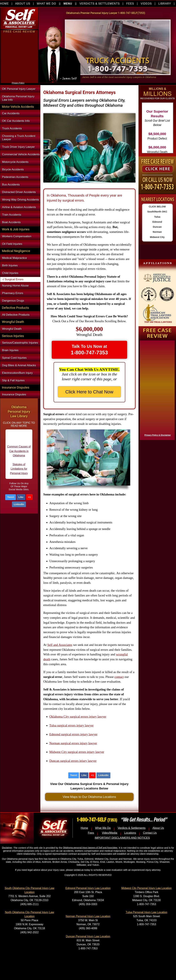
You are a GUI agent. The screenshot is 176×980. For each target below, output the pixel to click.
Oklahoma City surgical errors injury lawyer (78, 717)
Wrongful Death (12, 329)
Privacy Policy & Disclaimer (158, 435)
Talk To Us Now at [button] (89, 350)
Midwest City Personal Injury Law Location (147, 888)
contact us (79, 870)
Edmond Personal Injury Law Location (88, 888)
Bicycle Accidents (13, 169)
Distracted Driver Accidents (19, 192)
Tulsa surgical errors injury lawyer (72, 725)
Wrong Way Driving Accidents (21, 200)
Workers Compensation (17, 236)
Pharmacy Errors (13, 293)
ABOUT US (23, 4)
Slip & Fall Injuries (13, 380)
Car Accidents (11, 113)
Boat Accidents (11, 222)
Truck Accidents (12, 128)
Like (21, 497)
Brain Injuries (10, 350)
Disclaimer (7, 848)
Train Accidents (12, 215)
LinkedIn (19, 504)
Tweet (10, 497)
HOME (4, 4)
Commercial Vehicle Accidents (21, 154)
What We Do (103, 828)
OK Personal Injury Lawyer (19, 89)
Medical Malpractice (15, 258)
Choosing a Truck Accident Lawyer (19, 138)
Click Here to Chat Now (89, 392)
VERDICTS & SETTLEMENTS (100, 4)
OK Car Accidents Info (16, 121)
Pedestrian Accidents (15, 177)
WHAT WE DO (46, 4)
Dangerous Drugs (13, 301)
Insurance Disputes (14, 394)
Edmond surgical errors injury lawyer (73, 734)
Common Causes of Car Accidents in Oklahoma (19, 454)
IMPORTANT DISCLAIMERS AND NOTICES (122, 838)
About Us (158, 828)
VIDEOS (146, 4)
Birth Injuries (10, 265)
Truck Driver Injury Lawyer (19, 147)
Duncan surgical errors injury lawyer (73, 761)
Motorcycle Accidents (15, 162)
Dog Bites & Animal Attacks (19, 365)
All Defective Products (16, 315)
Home (84, 828)
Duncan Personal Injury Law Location (88, 936)
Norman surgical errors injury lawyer (73, 743)
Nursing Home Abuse (15, 286)
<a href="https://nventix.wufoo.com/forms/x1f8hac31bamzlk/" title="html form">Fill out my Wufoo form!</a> (157, 389)
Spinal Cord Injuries (14, 358)
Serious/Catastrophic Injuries (20, 343)
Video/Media (110, 833)
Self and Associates (60, 645)
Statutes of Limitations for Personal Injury (19, 471)
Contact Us (150, 833)
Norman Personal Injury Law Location (88, 916)
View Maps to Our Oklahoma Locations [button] (89, 797)
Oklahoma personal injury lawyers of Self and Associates (90, 848)
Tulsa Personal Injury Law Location (147, 912)
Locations (130, 833)
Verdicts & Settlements (132, 828)
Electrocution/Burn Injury (17, 373)
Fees (91, 833)
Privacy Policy (18, 83)
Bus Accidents (11, 185)
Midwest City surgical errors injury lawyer (77, 752)
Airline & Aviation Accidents (19, 207)
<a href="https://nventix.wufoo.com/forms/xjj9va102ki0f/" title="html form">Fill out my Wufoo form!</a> (19, 80)
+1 (29, 497)
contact (119, 677)
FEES (130, 4)
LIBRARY (165, 4)
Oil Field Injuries (12, 244)
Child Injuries (10, 273)
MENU (68, 4)
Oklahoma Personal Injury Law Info (18, 98)
